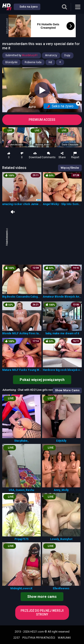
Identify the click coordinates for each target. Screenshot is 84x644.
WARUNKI (64, 638)
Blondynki (11, 62)
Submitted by (22, 55)
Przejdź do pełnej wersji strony (42, 613)
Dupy (67, 55)
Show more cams (42, 597)
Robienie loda (33, 62)
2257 (17, 638)
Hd (50, 62)
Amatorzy (51, 55)
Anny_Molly (61, 490)
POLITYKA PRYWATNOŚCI (39, 638)
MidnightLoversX (21, 588)
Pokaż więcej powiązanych (42, 380)
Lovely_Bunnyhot (61, 539)
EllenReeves (61, 588)
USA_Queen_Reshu (21, 490)
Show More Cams (67, 390)
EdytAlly (61, 441)
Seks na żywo (27, 7)
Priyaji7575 (22, 539)
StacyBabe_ (22, 441)
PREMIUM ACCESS (42, 120)
